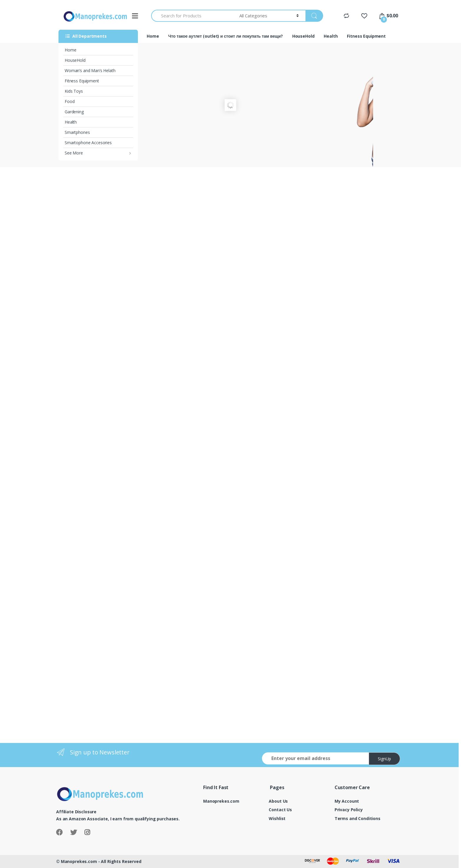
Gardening (74, 112)
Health (71, 122)
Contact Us (280, 810)
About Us (278, 801)
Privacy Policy (349, 810)
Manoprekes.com (221, 801)
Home (70, 50)
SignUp (384, 759)
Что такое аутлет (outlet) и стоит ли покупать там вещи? (225, 36)
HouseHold (75, 60)
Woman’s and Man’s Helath (90, 70)
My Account (347, 801)
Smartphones (77, 132)
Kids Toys (74, 91)
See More (74, 153)
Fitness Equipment (82, 81)
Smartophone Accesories (88, 143)
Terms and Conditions (358, 818)
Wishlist (277, 818)
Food (70, 101)
